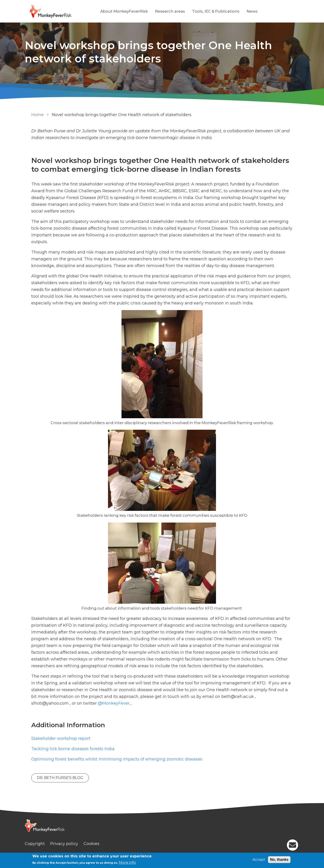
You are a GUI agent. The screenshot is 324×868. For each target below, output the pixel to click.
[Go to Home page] (65, 11)
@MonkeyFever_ (73, 703)
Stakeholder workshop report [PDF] (60, 738)
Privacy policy (70, 844)
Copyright (40, 844)
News (258, 11)
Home (37, 115)
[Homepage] (162, 826)
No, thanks (279, 860)
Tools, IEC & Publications (221, 11)
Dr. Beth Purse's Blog (59, 778)
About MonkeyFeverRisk (130, 11)
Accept (259, 860)
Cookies (97, 844)
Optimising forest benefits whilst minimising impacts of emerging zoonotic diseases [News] (116, 759)
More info (127, 862)
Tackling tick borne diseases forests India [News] (72, 749)
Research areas (176, 11)
